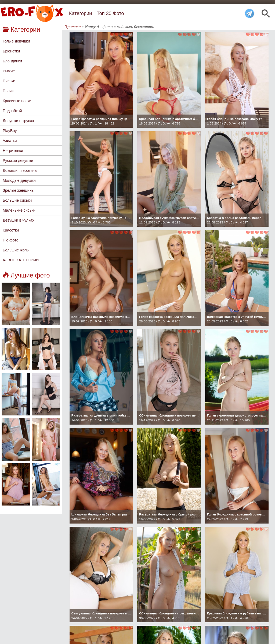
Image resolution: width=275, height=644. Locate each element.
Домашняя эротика (20, 170)
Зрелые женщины (19, 190)
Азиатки (10, 141)
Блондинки (12, 61)
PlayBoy (10, 131)
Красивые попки (17, 101)
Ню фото (11, 240)
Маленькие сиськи (19, 210)
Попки (8, 91)
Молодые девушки (19, 180)
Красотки (11, 230)
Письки (9, 81)
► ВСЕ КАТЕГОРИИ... (22, 260)
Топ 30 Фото (110, 13)
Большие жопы (16, 250)
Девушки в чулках (19, 220)
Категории (80, 13)
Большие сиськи (17, 200)
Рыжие (9, 71)
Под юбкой (12, 111)
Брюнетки (11, 51)
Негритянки (13, 151)
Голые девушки (16, 41)
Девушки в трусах (18, 121)
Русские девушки (18, 161)
